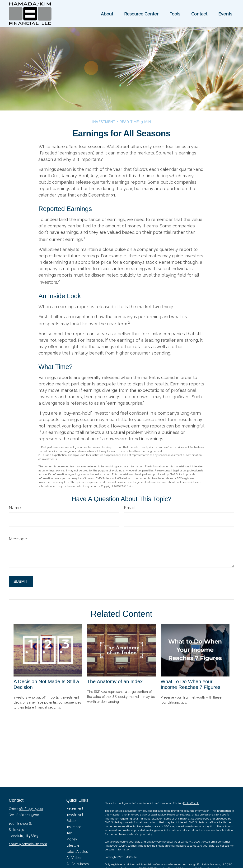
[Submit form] (21, 582)
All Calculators (78, 864)
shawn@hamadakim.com (28, 844)
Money (72, 839)
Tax (69, 833)
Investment (75, 815)
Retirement (75, 808)
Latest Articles (77, 852)
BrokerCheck (191, 803)
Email (129, 508)
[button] (107, 14)
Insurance (74, 827)
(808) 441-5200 (31, 809)
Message (18, 539)
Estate (71, 821)
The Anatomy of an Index (115, 681)
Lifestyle (73, 845)
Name (15, 508)
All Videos (74, 858)
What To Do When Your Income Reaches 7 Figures (191, 684)
